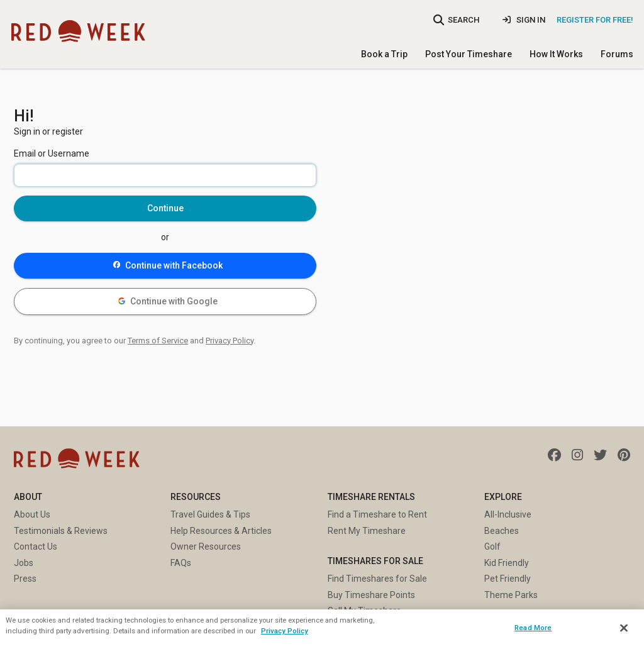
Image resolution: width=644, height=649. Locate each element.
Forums (617, 54)
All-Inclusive (508, 514)
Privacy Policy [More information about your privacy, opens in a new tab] (285, 631)
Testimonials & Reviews (61, 531)
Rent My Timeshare (367, 531)
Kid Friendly (507, 563)
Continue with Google (168, 301)
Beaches (502, 531)
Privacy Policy (230, 341)
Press (25, 579)
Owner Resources (206, 546)
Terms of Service (158, 341)
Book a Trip (384, 54)
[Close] (624, 628)
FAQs (181, 563)
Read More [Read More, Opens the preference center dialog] (533, 628)
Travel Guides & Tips (210, 514)
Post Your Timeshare (469, 54)
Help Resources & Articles (221, 531)
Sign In (524, 20)
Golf (492, 546)
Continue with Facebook (168, 265)
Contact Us (36, 546)
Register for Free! (595, 20)
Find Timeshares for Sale (377, 579)
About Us (32, 514)
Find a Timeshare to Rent (377, 514)
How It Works (556, 54)
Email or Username (52, 153)
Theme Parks (511, 595)
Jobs (24, 563)
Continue (165, 208)
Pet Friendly (508, 579)
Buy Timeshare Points (371, 595)
